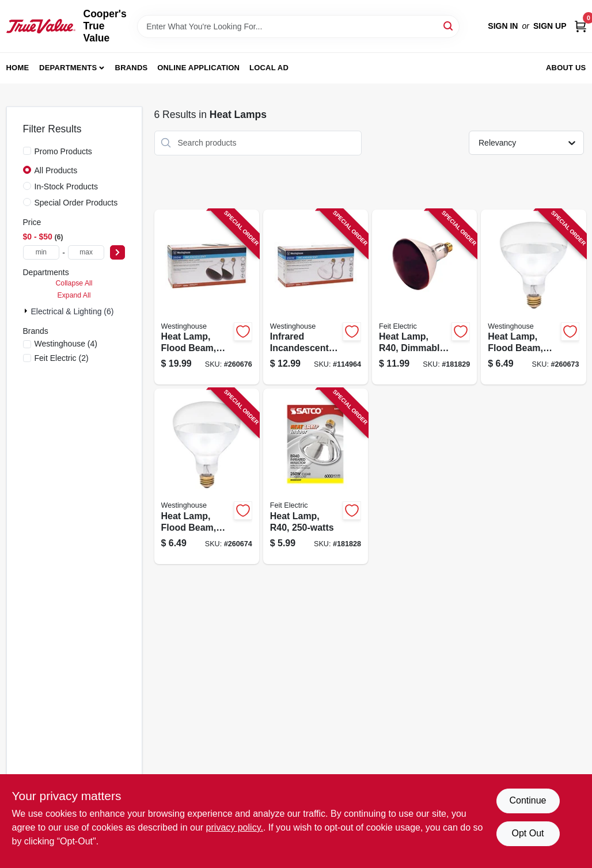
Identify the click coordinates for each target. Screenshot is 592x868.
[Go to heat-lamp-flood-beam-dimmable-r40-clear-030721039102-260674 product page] (207, 476)
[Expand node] (27, 311)
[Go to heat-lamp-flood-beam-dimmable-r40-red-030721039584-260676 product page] (207, 297)
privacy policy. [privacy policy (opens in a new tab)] (235, 827)
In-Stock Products (67, 186)
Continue (528, 800)
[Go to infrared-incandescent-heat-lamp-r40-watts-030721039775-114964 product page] (316, 297)
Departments (68, 68)
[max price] (86, 252)
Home (18, 68)
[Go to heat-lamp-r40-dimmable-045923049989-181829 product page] (424, 297)
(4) (66, 344)
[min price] (41, 252)
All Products (56, 170)
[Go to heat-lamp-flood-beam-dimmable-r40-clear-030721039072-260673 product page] (533, 297)
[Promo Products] (27, 151)
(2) (62, 358)
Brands (132, 68)
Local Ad (269, 68)
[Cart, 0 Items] (580, 26)
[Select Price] (117, 252)
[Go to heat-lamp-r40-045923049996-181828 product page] (316, 476)
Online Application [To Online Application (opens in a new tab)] (198, 68)
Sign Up (550, 26)
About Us (566, 68)
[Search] (449, 26)
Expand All (74, 295)
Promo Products (63, 151)
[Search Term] (298, 26)
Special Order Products (76, 203)
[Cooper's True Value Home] (41, 26)
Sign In (503, 26)
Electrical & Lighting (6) (73, 311)
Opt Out (528, 833)
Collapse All (74, 283)
